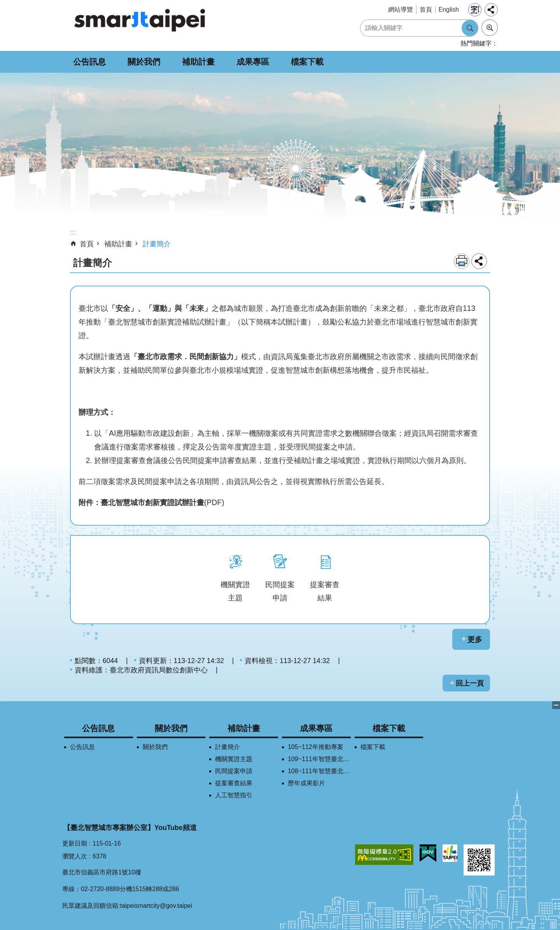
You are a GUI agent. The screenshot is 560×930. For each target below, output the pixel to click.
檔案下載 (307, 62)
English (449, 10)
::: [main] (73, 232)
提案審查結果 (234, 783)
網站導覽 (401, 10)
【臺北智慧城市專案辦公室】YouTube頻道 (130, 828)
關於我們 (144, 62)
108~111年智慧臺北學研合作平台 (319, 771)
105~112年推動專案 (316, 747)
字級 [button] (475, 10)
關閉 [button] (556, 705)
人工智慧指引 (234, 795)
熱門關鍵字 (476, 43)
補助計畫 (198, 62)
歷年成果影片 (306, 783)
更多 (475, 639)
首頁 (426, 10)
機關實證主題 (234, 759)
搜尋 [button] (470, 28)
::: (3, 705)
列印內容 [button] (462, 261)
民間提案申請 (234, 771)
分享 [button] (491, 10)
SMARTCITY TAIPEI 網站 (140, 20)
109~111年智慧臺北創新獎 (319, 759)
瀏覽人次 (75, 856)
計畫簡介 (157, 244)
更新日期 (75, 843)
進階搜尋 (490, 28)
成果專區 (253, 62)
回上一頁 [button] (470, 683)
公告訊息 (89, 62)
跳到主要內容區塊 (4, 4)
